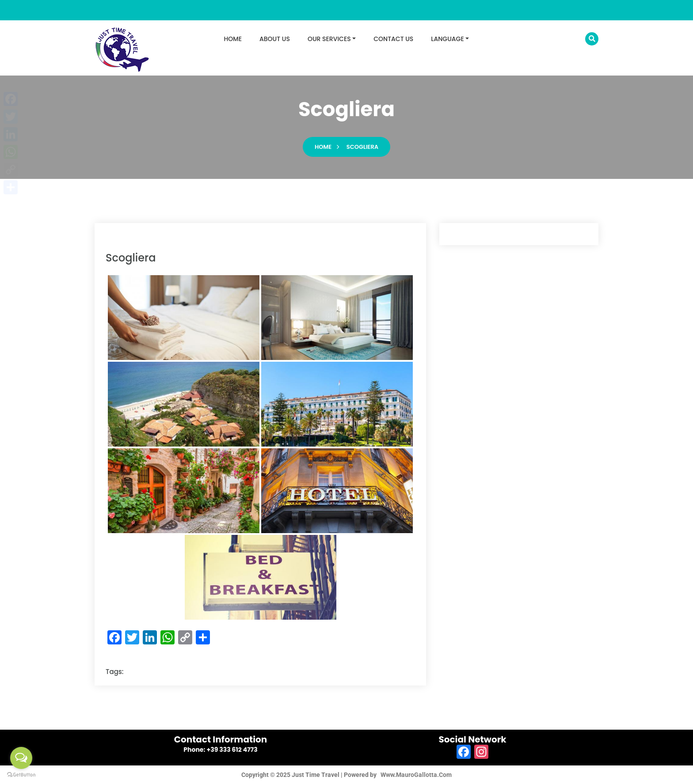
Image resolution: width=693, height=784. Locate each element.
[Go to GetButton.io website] (21, 775)
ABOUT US (275, 39)
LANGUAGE (447, 39)
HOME (233, 39)
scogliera (362, 147)
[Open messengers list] (21, 758)
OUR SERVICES (329, 39)
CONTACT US (393, 39)
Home (323, 147)
